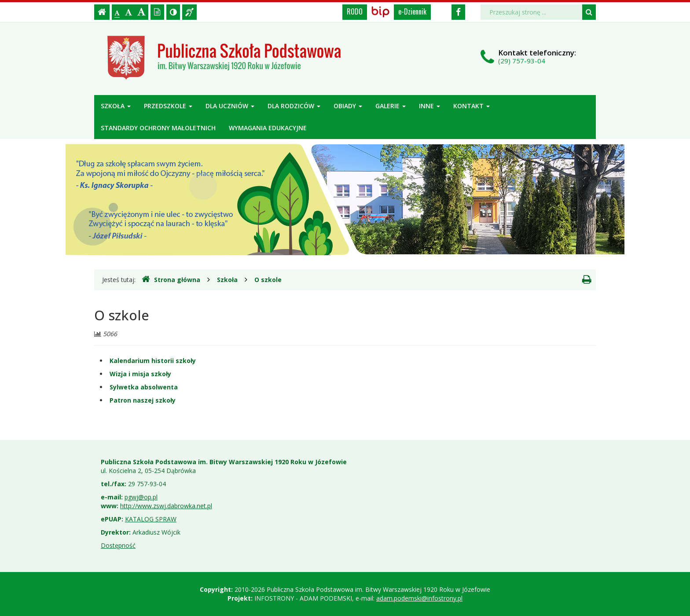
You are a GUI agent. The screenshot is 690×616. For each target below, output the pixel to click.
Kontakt (472, 106)
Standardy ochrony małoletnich (158, 128)
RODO (355, 11)
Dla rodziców (294, 106)
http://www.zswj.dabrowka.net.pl (166, 506)
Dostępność (118, 545)
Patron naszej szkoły (143, 400)
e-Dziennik (412, 11)
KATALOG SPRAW (151, 519)
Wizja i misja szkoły (140, 374)
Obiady (348, 106)
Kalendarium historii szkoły (153, 361)
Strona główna (171, 279)
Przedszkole (168, 106)
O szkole (268, 280)
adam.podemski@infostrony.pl (419, 598)
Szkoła (116, 106)
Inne (429, 106)
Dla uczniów (230, 106)
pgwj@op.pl (141, 497)
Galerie (391, 106)
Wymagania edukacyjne (268, 128)
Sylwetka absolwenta (144, 387)
